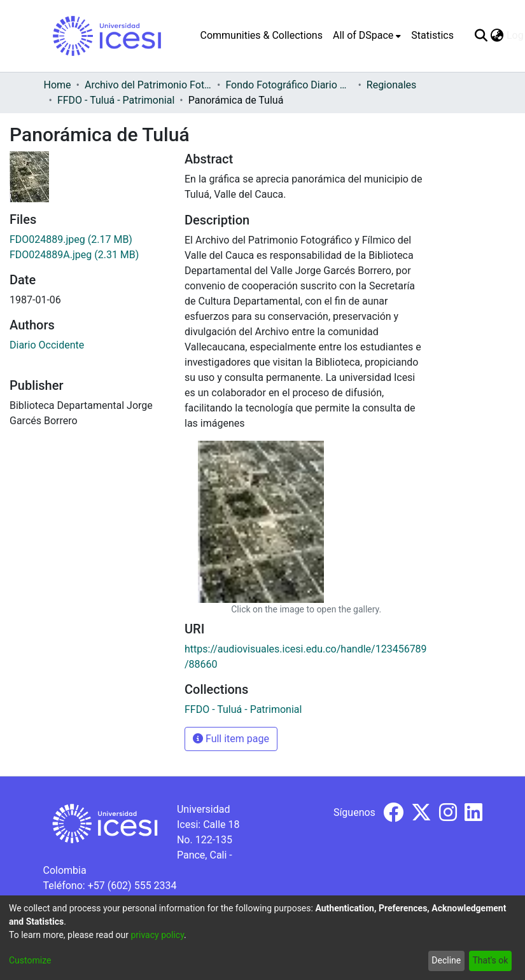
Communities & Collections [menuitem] (262, 35)
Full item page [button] (231, 739)
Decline (446, 960)
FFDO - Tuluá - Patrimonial (116, 100)
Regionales (392, 85)
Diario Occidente (47, 345)
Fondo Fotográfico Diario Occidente (289, 85)
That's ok (490, 960)
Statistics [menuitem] (432, 35)
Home (58, 85)
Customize (30, 960)
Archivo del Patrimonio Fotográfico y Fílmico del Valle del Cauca (148, 85)
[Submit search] (481, 36)
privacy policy (157, 935)
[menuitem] (367, 36)
